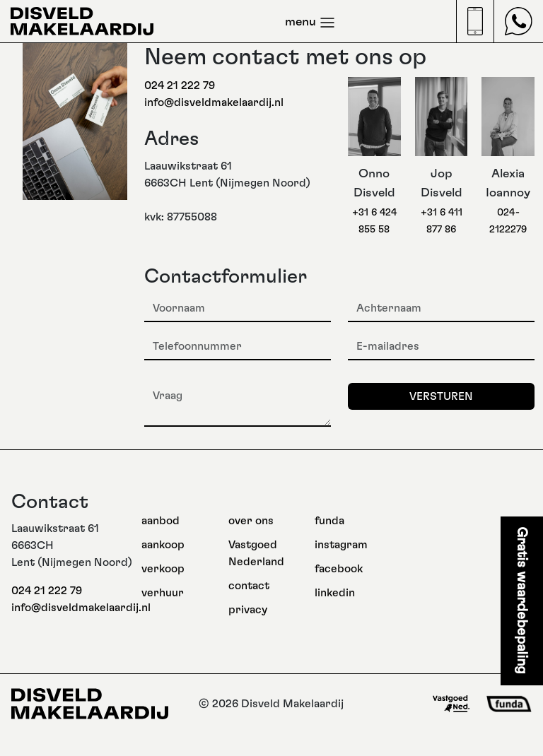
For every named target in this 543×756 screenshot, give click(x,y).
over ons (251, 521)
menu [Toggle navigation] (310, 23)
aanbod (160, 521)
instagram (341, 545)
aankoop (163, 545)
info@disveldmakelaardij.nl (214, 102)
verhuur (163, 593)
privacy (248, 610)
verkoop (163, 569)
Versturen (441, 396)
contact (249, 586)
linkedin (335, 593)
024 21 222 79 (180, 85)
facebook (339, 569)
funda (329, 521)
